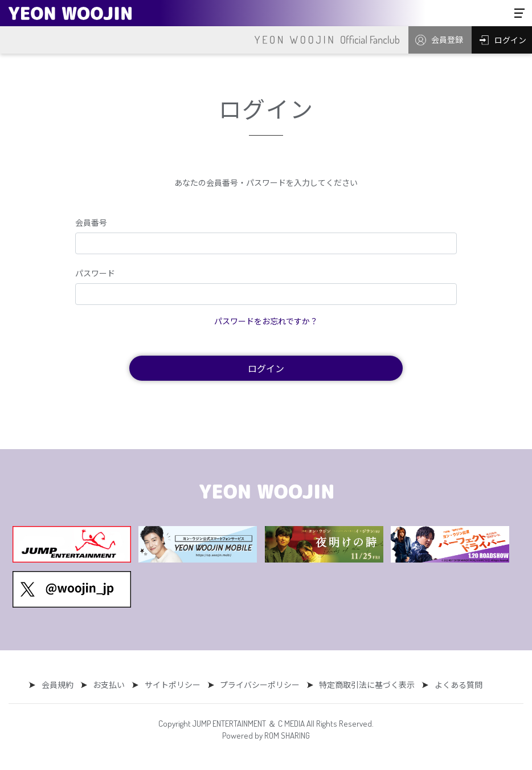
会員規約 (62, 685)
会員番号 (91, 222)
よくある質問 (453, 685)
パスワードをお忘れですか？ (266, 321)
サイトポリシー (173, 685)
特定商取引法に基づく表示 (363, 685)
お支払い (111, 685)
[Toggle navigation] (519, 13)
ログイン (266, 368)
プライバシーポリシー (258, 685)
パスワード (95, 273)
